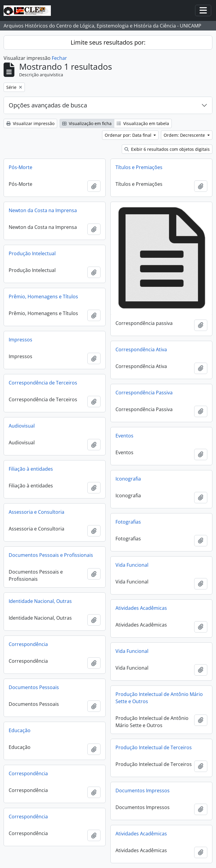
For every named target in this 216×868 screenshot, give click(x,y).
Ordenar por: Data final (129, 135)
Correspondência (28, 644)
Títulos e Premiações (139, 167)
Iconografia (128, 479)
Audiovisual (22, 426)
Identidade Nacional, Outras (40, 601)
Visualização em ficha (87, 123)
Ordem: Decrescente (185, 135)
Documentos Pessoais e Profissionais (51, 555)
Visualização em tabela (143, 123)
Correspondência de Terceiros (43, 383)
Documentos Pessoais (34, 687)
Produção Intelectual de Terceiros (154, 747)
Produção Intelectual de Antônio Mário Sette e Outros (159, 698)
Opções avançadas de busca (48, 105)
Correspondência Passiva (144, 393)
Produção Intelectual (32, 253)
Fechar (59, 58)
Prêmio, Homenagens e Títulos (43, 297)
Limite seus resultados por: (108, 42)
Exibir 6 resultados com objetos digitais (167, 149)
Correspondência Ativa (141, 349)
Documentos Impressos (143, 791)
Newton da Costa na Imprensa (43, 210)
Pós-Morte (20, 167)
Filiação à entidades (31, 469)
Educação (20, 730)
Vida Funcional (132, 565)
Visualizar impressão (30, 123)
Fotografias (128, 522)
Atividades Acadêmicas (141, 608)
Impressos (20, 340)
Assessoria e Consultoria (36, 512)
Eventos (124, 436)
